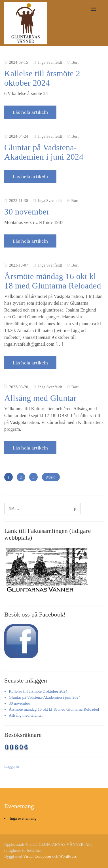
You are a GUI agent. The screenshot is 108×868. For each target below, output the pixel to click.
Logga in (11, 767)
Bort (75, 62)
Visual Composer (37, 856)
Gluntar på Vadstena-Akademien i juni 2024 (44, 152)
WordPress (68, 856)
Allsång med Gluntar (40, 398)
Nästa (51, 477)
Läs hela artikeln (30, 112)
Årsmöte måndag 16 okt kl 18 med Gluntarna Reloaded (53, 281)
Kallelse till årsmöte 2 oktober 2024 (42, 78)
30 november (27, 212)
